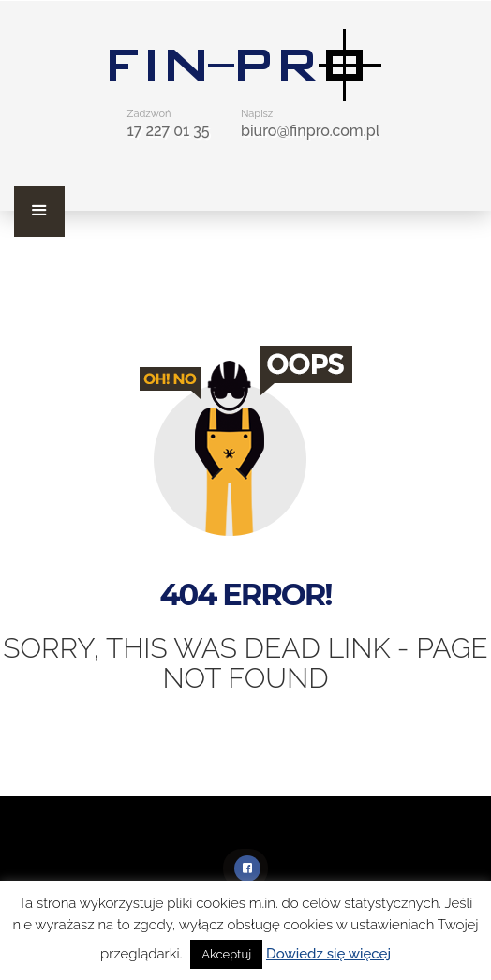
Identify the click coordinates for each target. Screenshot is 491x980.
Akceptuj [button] (226, 954)
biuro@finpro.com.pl (310, 131)
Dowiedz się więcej (328, 954)
